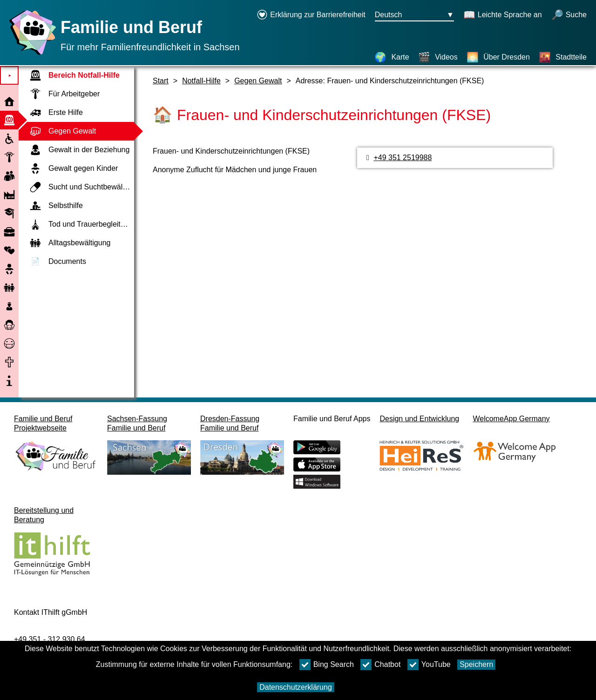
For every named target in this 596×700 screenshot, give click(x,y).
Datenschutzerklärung (296, 687)
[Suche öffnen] (569, 15)
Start (161, 81)
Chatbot (380, 665)
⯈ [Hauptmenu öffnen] (10, 76)
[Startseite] (30, 55)
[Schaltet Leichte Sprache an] (503, 15)
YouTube (429, 665)
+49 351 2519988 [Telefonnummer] (403, 158)
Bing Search (327, 665)
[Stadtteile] (563, 57)
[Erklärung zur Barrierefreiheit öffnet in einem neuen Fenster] (311, 15)
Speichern (476, 664)
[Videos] (438, 57)
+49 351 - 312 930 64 (50, 639)
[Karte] (392, 57)
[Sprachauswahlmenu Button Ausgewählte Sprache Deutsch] (414, 15)
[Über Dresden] (498, 57)
